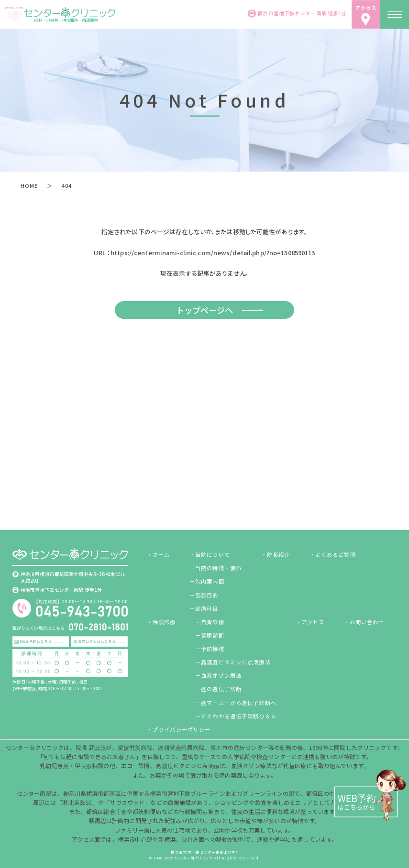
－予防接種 (210, 649)
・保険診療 (161, 622)
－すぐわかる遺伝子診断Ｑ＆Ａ (236, 716)
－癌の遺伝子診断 (218, 689)
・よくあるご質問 (333, 554)
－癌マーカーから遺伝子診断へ (236, 703)
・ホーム (159, 554)
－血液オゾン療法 (218, 675)
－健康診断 (210, 635)
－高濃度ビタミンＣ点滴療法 (233, 662)
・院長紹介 (276, 554)
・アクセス (310, 622)
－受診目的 (204, 595)
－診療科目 (204, 608)
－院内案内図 (207, 581)
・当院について (210, 554)
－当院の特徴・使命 (216, 568)
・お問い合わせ (364, 622)
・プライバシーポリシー (179, 729)
